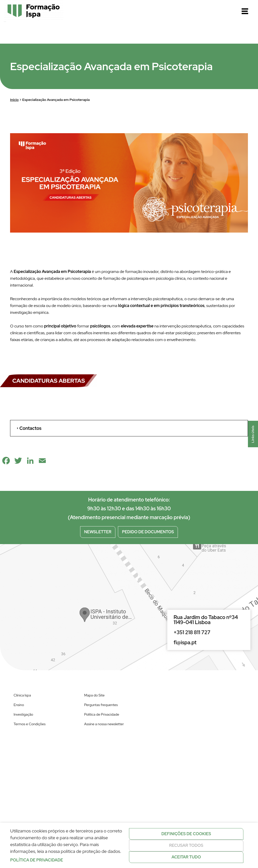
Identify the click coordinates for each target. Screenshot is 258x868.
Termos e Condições (30, 724)
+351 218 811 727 (192, 632)
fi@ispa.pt (185, 642)
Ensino (19, 705)
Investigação (23, 714)
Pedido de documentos (148, 532)
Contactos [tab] (28, 428)
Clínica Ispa (22, 695)
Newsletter (98, 532)
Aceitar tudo (186, 857)
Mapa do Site (94, 695)
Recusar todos (186, 845)
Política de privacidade (37, 860)
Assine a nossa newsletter (104, 724)
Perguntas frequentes (101, 705)
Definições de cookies (186, 834)
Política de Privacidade (102, 714)
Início (14, 100)
